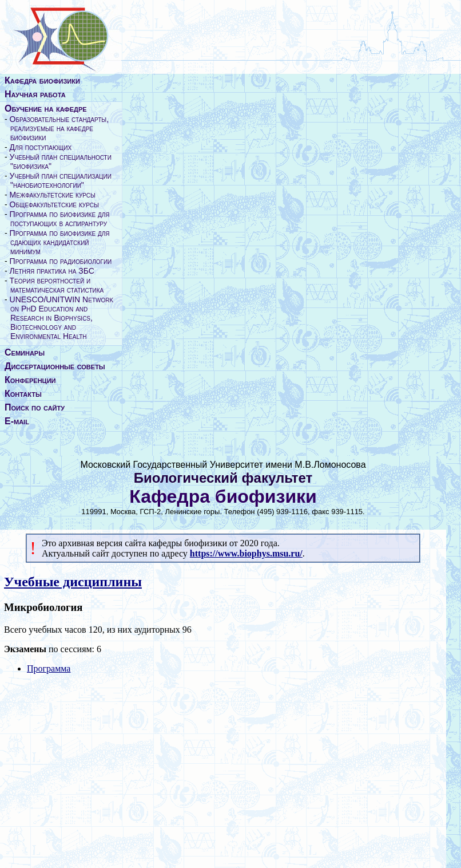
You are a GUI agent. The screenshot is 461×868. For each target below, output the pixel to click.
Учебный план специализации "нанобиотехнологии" (61, 180)
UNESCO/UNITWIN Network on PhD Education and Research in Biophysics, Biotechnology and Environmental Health (62, 318)
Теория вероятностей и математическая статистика (57, 285)
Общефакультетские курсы (54, 204)
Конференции (30, 380)
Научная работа (35, 94)
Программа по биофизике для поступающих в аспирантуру (60, 219)
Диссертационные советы (55, 366)
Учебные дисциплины (73, 582)
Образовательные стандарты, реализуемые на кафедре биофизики (59, 128)
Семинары (25, 352)
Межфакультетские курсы (53, 195)
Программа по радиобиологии (61, 261)
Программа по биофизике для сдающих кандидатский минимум (60, 242)
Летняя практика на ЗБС (52, 271)
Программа (49, 668)
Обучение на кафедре (46, 108)
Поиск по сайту (35, 407)
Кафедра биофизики (42, 80)
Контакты (23, 394)
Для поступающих (41, 147)
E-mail (17, 421)
